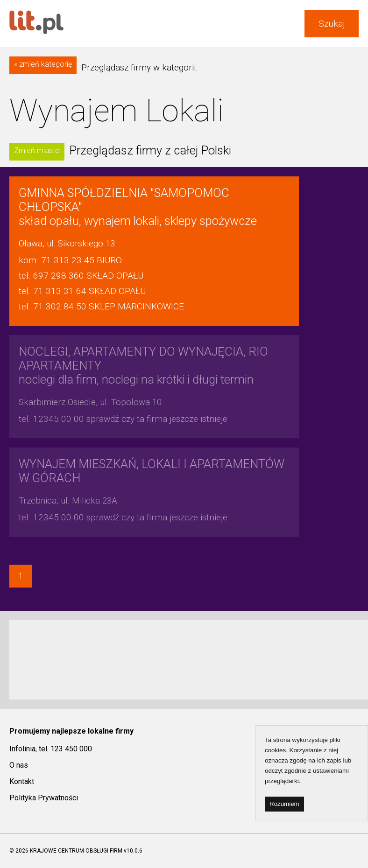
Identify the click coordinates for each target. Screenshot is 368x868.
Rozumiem (284, 804)
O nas (19, 765)
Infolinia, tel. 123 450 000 (51, 749)
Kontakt (22, 781)
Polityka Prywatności (44, 798)
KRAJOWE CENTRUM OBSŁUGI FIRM (76, 851)
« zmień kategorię (43, 64)
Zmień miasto (37, 150)
